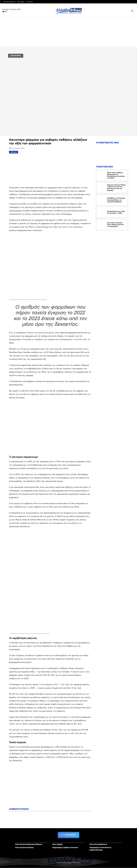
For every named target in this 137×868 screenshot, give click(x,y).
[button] (132, 11)
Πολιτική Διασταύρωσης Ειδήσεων (29, 844)
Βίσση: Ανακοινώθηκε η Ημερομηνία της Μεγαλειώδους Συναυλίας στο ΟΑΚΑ (116, 175)
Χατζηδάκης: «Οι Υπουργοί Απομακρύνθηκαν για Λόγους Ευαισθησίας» (116, 200)
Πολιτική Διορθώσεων (98, 844)
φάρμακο (14, 152)
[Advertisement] (50, 169)
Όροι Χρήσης (57, 844)
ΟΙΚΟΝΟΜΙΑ (16, 56)
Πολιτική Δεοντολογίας (24, 847)
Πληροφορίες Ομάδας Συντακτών (65, 847)
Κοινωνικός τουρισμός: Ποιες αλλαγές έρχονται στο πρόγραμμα (115, 225)
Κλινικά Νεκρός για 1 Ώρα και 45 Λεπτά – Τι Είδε (116, 212)
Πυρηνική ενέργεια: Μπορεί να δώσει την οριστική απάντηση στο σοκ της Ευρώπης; (116, 188)
